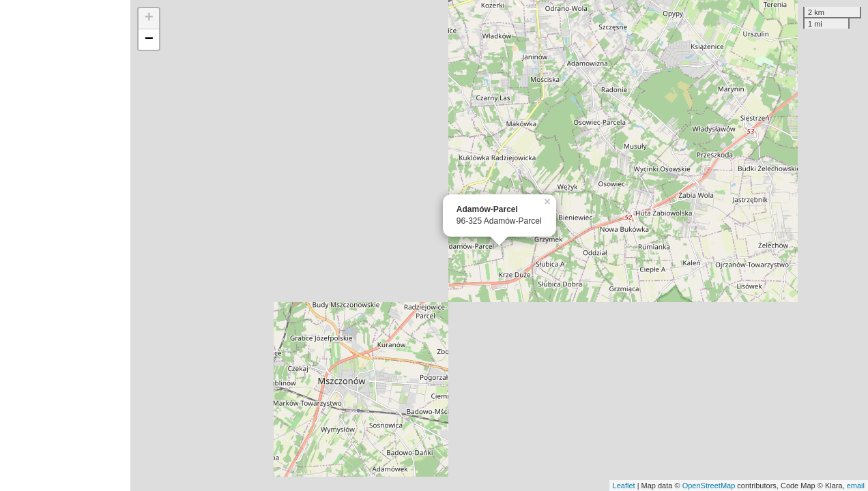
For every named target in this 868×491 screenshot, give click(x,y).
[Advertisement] (65, 245)
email (856, 486)
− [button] (149, 40)
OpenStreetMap (709, 486)
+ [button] (149, 18)
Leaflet (624, 486)
